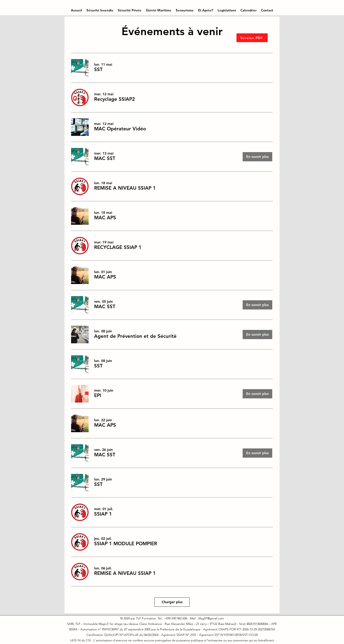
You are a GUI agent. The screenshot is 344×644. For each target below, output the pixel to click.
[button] (100, 10)
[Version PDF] (252, 38)
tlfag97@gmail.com (211, 618)
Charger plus (172, 602)
